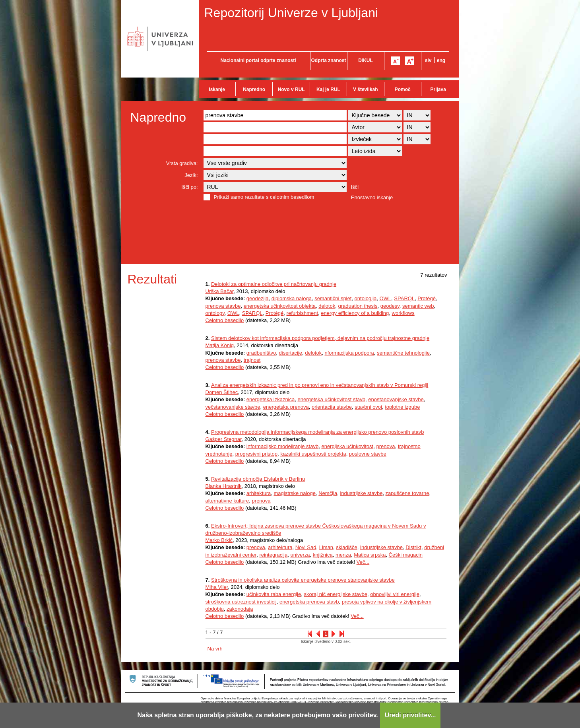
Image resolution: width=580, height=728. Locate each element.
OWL (385, 298)
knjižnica (323, 555)
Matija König (220, 345)
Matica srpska (370, 555)
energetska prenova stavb (309, 602)
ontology (215, 313)
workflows (403, 313)
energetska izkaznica (271, 399)
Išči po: (189, 187)
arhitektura (259, 493)
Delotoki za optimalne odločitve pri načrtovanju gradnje (274, 284)
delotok (327, 306)
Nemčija (328, 493)
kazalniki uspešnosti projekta (313, 454)
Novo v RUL (291, 89)
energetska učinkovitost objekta (280, 306)
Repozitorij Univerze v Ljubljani (291, 13)
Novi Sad (306, 547)
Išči (355, 187)
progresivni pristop (256, 454)
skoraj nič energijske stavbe (336, 594)
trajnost (252, 360)
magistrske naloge (295, 493)
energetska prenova (286, 407)
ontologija (366, 298)
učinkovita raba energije (274, 594)
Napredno (254, 89)
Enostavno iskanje (372, 197)
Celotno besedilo (225, 320)
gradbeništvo (261, 353)
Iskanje (217, 89)
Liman (326, 547)
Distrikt (413, 547)
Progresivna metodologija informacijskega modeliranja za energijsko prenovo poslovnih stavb (317, 432)
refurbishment (302, 313)
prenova (385, 446)
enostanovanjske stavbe (396, 399)
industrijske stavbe (361, 493)
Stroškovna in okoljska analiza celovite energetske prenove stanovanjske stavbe (303, 580)
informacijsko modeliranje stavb (282, 446)
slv (428, 60)
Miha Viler (217, 587)
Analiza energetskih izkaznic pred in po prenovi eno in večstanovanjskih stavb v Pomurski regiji (320, 385)
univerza (300, 555)
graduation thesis (358, 306)
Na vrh (215, 649)
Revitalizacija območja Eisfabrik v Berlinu (258, 479)
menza (343, 555)
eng (441, 60)
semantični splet (333, 298)
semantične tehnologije (403, 353)
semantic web (418, 306)
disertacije (291, 353)
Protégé (427, 298)
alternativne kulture (227, 501)
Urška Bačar (220, 291)
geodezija (258, 298)
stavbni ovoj (368, 407)
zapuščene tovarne (407, 493)
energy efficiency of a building (355, 313)
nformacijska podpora (349, 353)
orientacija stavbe (332, 407)
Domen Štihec (222, 392)
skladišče (346, 547)
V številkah (366, 89)
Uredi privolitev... (410, 715)
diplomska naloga (292, 298)
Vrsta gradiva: (182, 163)
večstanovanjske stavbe (233, 407)
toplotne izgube (402, 407)
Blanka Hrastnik (224, 486)
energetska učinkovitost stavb (331, 399)
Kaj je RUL (328, 89)
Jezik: (191, 175)
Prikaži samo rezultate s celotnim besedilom (264, 197)
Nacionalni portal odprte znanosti (258, 60)
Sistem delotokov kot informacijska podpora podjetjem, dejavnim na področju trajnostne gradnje (320, 338)
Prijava (438, 89)
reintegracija (273, 555)
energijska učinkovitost (347, 446)
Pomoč (403, 89)
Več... (363, 562)
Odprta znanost (328, 60)
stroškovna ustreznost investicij (241, 602)
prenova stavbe (223, 306)
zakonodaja (240, 609)
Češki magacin (406, 555)
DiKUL (366, 60)
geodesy (390, 306)
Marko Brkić (219, 540)
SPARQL (404, 298)
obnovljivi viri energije (395, 594)
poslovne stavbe (368, 454)
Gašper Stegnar (224, 439)
